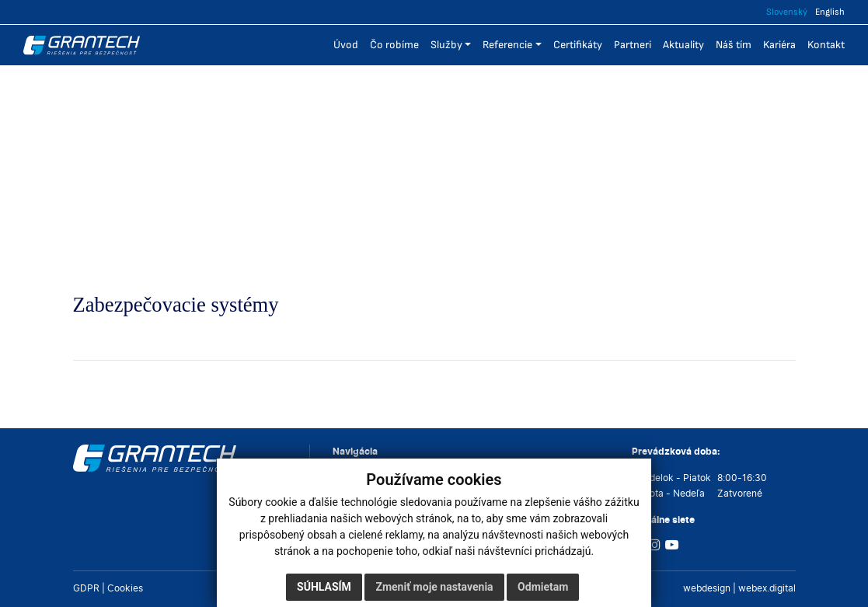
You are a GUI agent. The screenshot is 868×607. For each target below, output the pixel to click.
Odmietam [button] (543, 587)
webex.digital (767, 588)
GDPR (86, 588)
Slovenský (787, 12)
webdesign (707, 588)
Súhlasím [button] (324, 587)
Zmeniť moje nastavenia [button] (434, 587)
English (830, 12)
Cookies (125, 588)
